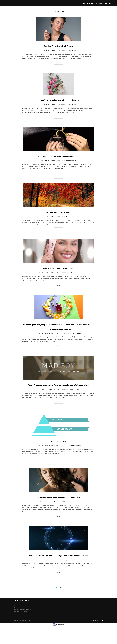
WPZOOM (101, 638)
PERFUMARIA (99, 3)
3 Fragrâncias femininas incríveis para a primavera (58, 100)
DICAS (106, 3)
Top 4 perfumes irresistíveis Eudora (58, 46)
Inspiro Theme (93, 638)
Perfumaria (54, 50)
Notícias (54, 161)
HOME (83, 3)
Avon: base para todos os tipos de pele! (58, 268)
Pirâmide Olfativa (58, 449)
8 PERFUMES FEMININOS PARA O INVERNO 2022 (58, 156)
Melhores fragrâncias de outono (58, 212)
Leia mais (60, 63)
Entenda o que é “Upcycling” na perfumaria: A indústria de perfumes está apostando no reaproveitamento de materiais (58, 328)
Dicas (49, 273)
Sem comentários (72, 50)
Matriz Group (46, 50)
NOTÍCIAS (90, 3)
